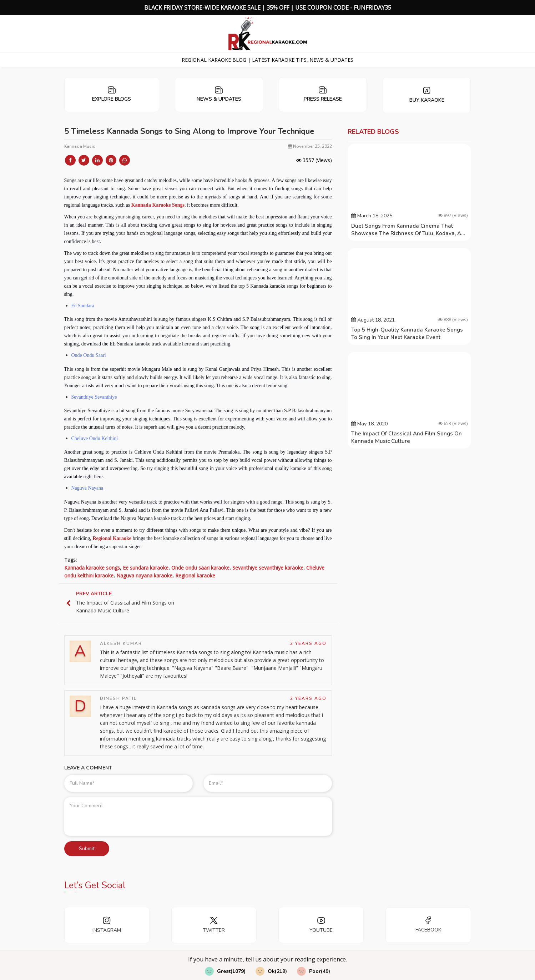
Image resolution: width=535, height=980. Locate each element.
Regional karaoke (195, 575)
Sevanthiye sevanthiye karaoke (268, 568)
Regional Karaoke (112, 538)
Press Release (323, 94)
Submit (87, 848)
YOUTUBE (321, 925)
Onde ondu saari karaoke (200, 568)
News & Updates (219, 94)
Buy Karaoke (427, 95)
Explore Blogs (112, 94)
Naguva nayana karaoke (144, 575)
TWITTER (214, 925)
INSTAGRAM (107, 925)
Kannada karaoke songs (92, 568)
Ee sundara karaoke (146, 568)
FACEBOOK (428, 925)
